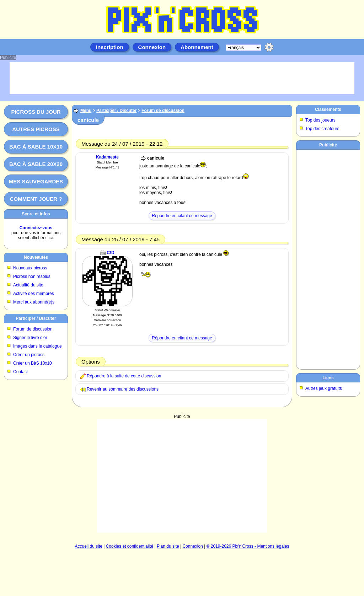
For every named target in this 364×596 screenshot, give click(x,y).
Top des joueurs (320, 120)
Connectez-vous (36, 228)
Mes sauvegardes (36, 181)
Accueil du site (89, 546)
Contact (20, 372)
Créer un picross (29, 355)
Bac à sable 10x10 (36, 147)
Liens (328, 378)
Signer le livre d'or (30, 338)
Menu (86, 111)
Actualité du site (28, 285)
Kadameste (107, 157)
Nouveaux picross (30, 268)
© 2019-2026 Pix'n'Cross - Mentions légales (248, 546)
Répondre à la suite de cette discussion (124, 376)
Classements (328, 109)
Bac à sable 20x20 (36, 164)
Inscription (110, 47)
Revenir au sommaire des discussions (123, 389)
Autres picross (36, 129)
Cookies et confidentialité (130, 546)
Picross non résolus (32, 276)
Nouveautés (36, 257)
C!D (110, 253)
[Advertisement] (182, 476)
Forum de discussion (33, 329)
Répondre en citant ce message (182, 216)
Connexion (152, 47)
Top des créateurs (322, 129)
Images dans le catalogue (38, 346)
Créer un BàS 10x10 (33, 363)
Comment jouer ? (36, 199)
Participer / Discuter (36, 318)
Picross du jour (36, 112)
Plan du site (168, 546)
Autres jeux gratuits (324, 388)
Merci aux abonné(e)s (34, 302)
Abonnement (197, 47)
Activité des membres (34, 294)
